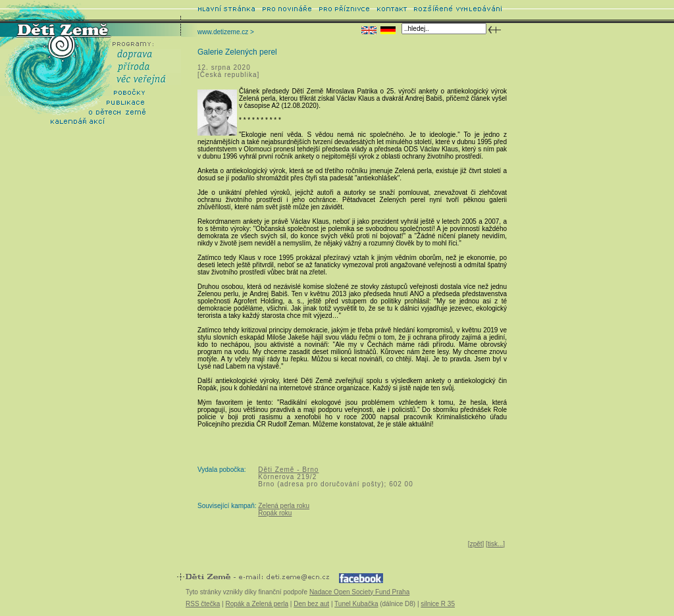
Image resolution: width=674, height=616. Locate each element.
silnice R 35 (438, 604)
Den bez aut (311, 604)
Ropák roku (275, 513)
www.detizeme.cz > (226, 32)
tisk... (495, 544)
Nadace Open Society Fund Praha (359, 592)
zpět (476, 544)
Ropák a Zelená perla (257, 604)
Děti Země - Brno (288, 470)
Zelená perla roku (284, 506)
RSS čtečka (203, 604)
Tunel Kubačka (356, 604)
